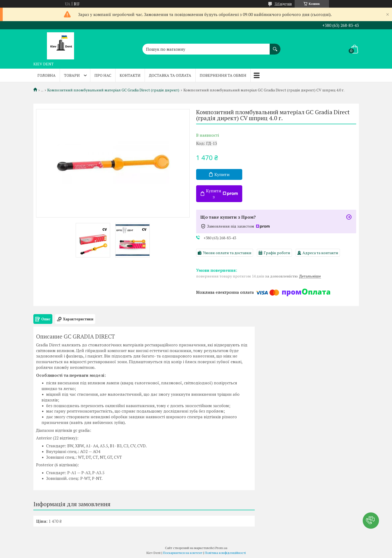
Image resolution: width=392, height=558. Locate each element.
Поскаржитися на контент (183, 553)
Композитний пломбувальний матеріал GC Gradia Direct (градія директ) (113, 90)
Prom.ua (221, 548)
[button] (371, 521)
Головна (47, 75)
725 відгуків (283, 4)
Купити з (222, 194)
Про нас (103, 75)
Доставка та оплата (170, 75)
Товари (72, 75)
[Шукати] (275, 46)
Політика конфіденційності (225, 553)
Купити (222, 174)
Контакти (130, 75)
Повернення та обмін (223, 75)
